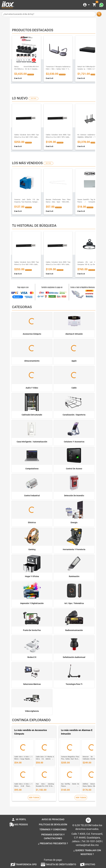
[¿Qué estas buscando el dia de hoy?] (49, 14)
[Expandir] (87, 5)
